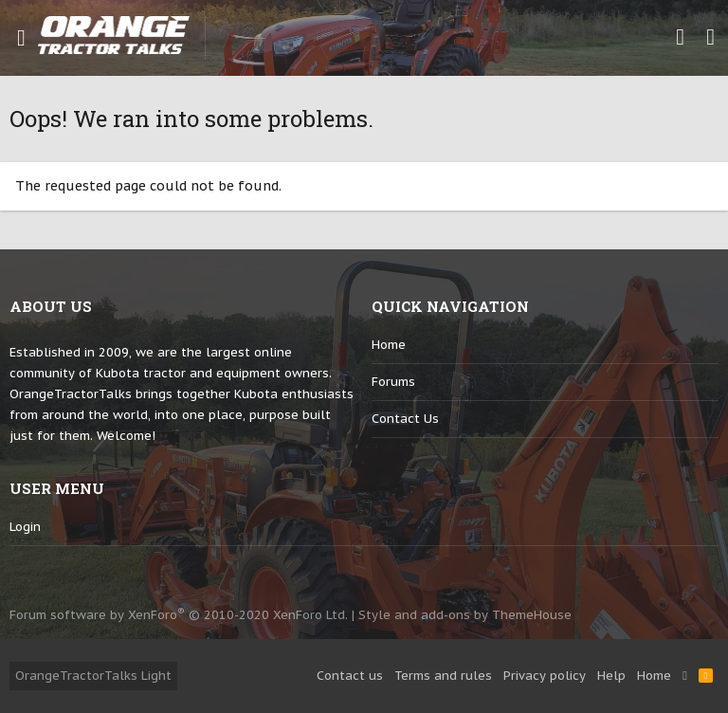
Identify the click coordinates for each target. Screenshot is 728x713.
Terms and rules (443, 676)
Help (611, 676)
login (25, 527)
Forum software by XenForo (179, 615)
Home (389, 345)
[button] (21, 38)
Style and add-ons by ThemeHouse (465, 615)
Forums (393, 382)
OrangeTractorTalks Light (93, 676)
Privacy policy (545, 676)
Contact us (405, 419)
